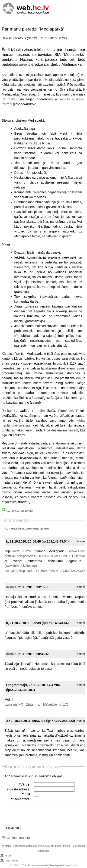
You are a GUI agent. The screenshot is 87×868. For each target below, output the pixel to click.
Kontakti (6, 846)
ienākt (8, 856)
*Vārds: (25, 784)
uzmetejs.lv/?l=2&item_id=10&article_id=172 (37, 704)
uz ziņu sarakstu (16, 838)
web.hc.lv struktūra (50, 846)
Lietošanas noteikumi (25, 846)
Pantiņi (67, 846)
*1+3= (26, 794)
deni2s (11, 587)
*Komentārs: (21, 799)
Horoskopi (79, 846)
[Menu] (77, 8)
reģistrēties (11, 861)
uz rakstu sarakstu (17, 510)
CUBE (12, 99)
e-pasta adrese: (19, 789)
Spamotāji (44, 851)
